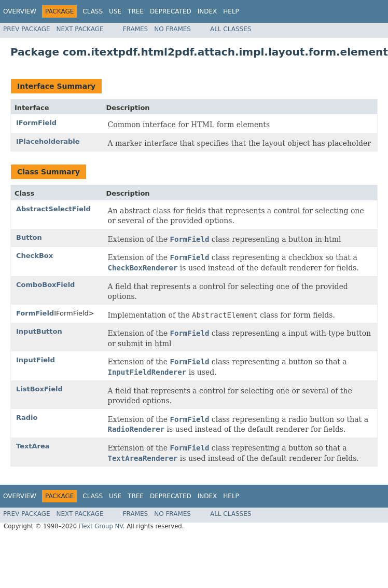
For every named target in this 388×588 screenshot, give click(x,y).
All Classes (231, 29)
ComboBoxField (45, 285)
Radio (27, 418)
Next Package (80, 29)
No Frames (172, 29)
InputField (36, 360)
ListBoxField (39, 389)
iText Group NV (101, 526)
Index (207, 11)
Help (231, 11)
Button (29, 237)
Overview (20, 11)
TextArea (33, 446)
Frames (136, 29)
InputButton (39, 331)
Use (115, 11)
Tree (136, 11)
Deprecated (171, 11)
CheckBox (34, 256)
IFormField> (74, 313)
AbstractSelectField (53, 209)
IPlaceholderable (48, 141)
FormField (35, 313)
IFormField (36, 123)
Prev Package (27, 29)
